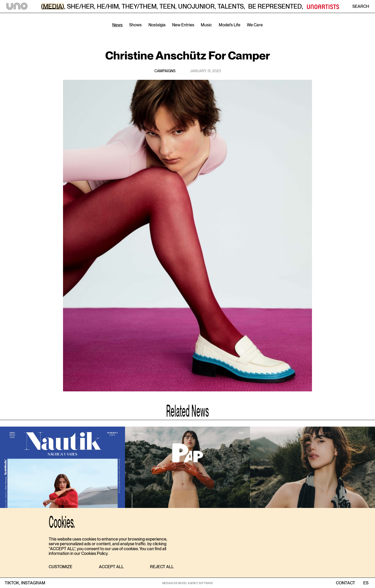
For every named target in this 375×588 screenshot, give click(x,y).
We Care (255, 25)
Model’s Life (230, 25)
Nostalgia (157, 25)
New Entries (183, 25)
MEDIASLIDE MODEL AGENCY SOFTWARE (188, 583)
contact (346, 583)
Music (206, 25)
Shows (135, 25)
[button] (61, 567)
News (117, 25)
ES (366, 583)
